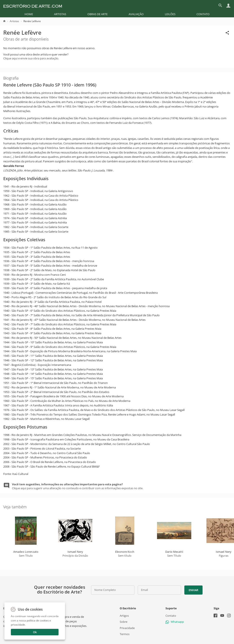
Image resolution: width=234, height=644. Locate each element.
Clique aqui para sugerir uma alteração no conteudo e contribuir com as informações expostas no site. (78, 486)
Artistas (60, 14)
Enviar (193, 590)
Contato (203, 14)
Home (29, 14)
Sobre (124, 622)
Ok (35, 632)
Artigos (124, 616)
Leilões (170, 14)
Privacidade (127, 628)
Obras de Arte (97, 14)
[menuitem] (29, 14)
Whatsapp (175, 622)
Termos (125, 634)
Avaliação (136, 14)
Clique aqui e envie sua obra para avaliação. (31, 58)
